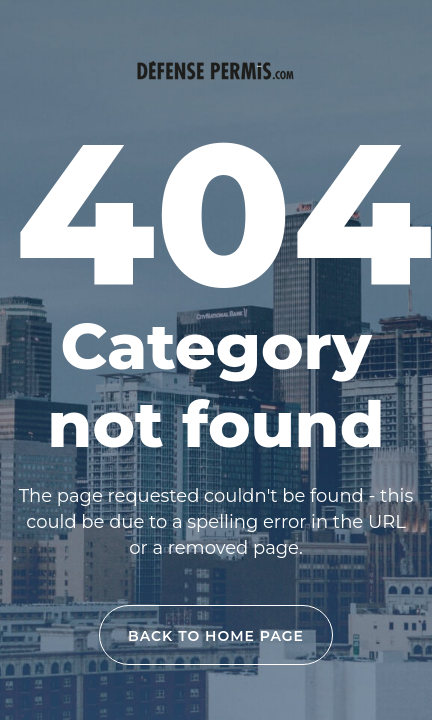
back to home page (216, 636)
